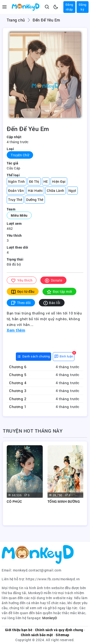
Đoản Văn (16, 191)
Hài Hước (35, 191)
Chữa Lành (56, 191)
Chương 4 (18, 383)
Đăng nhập (69, 7)
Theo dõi (21, 303)
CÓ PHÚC (14, 501)
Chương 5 (18, 375)
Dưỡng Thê (35, 200)
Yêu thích (22, 280)
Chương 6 (18, 367)
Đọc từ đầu (23, 291)
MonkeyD (50, 618)
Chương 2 (18, 399)
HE (46, 181)
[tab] (33, 357)
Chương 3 (18, 391)
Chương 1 (18, 407)
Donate (53, 280)
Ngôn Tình (17, 181)
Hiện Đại (59, 181)
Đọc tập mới (59, 291)
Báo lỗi (52, 303)
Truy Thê (15, 200)
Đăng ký (83, 7)
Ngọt (72, 191)
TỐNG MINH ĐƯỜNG (64, 501)
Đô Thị (34, 181)
